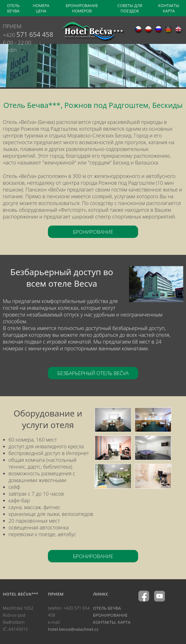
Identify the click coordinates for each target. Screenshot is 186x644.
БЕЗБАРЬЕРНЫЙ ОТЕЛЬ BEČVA (93, 373)
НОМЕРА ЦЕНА (41, 8)
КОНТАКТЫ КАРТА (169, 8)
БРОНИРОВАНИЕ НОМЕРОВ (82, 8)
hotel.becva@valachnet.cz (73, 629)
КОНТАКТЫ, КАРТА (112, 622)
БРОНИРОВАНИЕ (93, 232)
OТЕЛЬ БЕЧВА (13, 8)
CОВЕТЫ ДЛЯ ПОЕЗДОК (130, 8)
